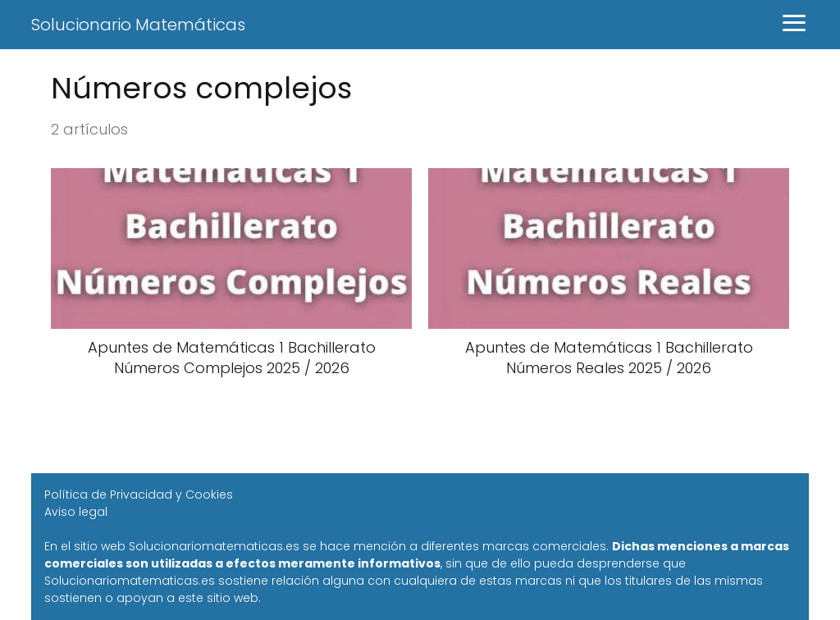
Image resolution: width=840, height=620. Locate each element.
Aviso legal (76, 512)
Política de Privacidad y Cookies (139, 495)
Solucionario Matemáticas (138, 25)
